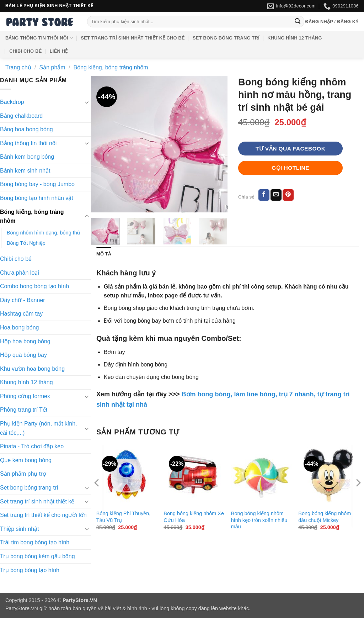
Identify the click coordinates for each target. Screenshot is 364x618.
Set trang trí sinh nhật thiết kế (37, 501)
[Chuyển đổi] (87, 102)
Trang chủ (18, 67)
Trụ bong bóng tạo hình (30, 570)
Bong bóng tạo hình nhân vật (37, 198)
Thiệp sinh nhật (20, 529)
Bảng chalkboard (21, 116)
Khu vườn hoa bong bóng (32, 369)
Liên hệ (59, 51)
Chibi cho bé (25, 51)
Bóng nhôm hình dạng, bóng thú (43, 233)
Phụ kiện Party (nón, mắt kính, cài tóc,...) (39, 428)
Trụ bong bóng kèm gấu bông (38, 556)
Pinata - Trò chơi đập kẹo (32, 446)
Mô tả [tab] (104, 254)
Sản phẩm (52, 67)
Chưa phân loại (20, 273)
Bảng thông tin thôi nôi (39, 38)
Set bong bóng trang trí (226, 38)
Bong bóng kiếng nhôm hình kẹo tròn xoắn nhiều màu (259, 520)
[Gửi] (298, 22)
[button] (332, 22)
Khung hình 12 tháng (295, 38)
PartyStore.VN (22, 608)
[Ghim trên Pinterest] (288, 195)
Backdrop (12, 102)
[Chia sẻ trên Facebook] (264, 195)
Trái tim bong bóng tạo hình (35, 542)
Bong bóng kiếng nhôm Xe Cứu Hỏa (194, 517)
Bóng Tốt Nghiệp (26, 243)
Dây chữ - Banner (23, 300)
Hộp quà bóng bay (23, 355)
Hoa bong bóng (19, 328)
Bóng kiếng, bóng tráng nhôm (111, 67)
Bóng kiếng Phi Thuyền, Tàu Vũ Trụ (124, 517)
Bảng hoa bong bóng (26, 129)
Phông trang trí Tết (24, 410)
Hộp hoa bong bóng (25, 341)
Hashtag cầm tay (21, 314)
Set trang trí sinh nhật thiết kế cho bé (133, 38)
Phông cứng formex (25, 396)
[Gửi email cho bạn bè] (276, 195)
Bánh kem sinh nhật (25, 171)
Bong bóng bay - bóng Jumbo (37, 184)
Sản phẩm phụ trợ (23, 474)
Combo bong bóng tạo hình (34, 286)
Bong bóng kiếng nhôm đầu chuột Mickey (325, 517)
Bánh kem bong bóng (27, 157)
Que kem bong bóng (26, 460)
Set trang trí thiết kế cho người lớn (43, 515)
